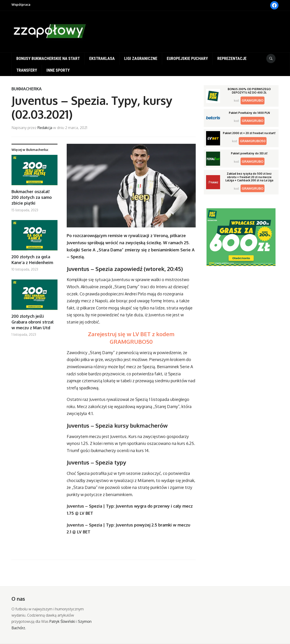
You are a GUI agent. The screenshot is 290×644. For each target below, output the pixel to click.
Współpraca (21, 4)
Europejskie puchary (187, 58)
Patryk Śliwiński (62, 621)
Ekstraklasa (102, 58)
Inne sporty (58, 70)
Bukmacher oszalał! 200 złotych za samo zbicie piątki (32, 197)
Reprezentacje (232, 58)
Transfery (27, 70)
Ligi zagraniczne (141, 58)
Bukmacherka (27, 89)
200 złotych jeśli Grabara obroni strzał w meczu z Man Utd (33, 322)
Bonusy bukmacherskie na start (48, 58)
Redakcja (45, 128)
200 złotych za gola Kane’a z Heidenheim (32, 260)
